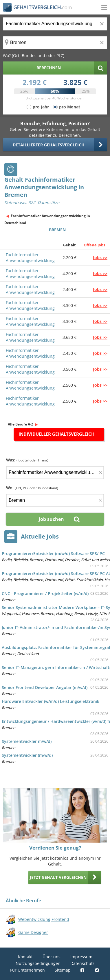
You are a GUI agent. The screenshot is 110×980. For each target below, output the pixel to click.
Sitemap (63, 970)
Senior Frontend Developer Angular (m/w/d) (45, 687)
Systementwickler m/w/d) (27, 741)
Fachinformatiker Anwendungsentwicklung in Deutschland (47, 219)
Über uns (52, 957)
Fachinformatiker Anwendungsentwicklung (30, 258)
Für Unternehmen (27, 970)
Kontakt (25, 957)
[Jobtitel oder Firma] (55, 473)
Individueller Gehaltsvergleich (56, 434)
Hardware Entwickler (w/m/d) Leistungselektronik (51, 701)
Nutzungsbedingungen (38, 963)
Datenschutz (82, 963)
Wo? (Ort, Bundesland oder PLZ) (34, 56)
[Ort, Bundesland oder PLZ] (55, 43)
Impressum (81, 957)
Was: (27, 460)
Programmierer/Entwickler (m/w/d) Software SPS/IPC (53, 553)
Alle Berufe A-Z (21, 424)
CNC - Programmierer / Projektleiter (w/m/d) (45, 593)
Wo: (32, 488)
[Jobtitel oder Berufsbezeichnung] (55, 24)
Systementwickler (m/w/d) (27, 755)
